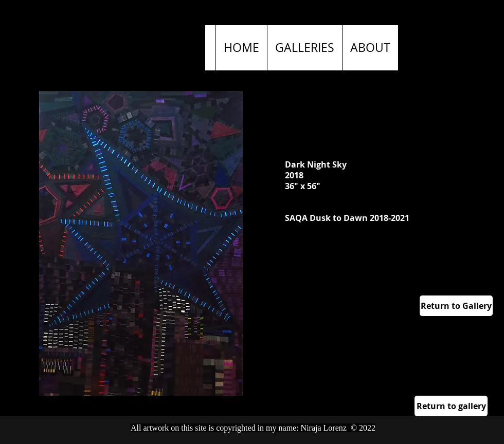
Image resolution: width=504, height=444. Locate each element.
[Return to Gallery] (456, 306)
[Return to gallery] (451, 406)
